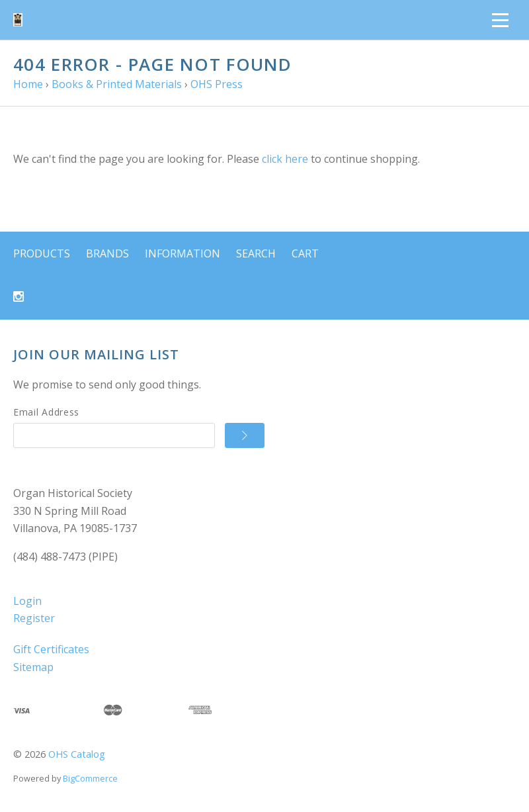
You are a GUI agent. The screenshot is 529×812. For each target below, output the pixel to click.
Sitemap (33, 667)
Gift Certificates (51, 649)
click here (285, 159)
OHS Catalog (77, 754)
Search (256, 253)
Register (34, 618)
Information (183, 253)
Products (42, 253)
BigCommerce (90, 778)
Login (27, 601)
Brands (107, 253)
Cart (305, 253)
